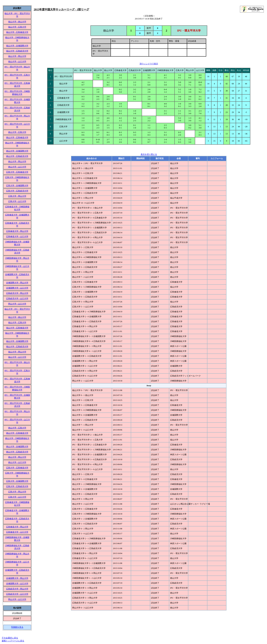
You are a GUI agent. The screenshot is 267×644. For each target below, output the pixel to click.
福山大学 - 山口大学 (17, 62)
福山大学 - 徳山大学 (17, 22)
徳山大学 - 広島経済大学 (17, 156)
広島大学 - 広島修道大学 (17, 172)
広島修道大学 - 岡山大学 (17, 231)
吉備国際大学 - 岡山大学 (17, 283)
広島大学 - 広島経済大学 (17, 191)
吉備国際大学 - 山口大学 (17, 288)
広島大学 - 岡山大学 (17, 196)
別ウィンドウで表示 (149, 64)
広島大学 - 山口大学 (17, 201)
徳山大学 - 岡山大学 (17, 162)
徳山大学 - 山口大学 (17, 167)
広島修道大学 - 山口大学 (17, 236)
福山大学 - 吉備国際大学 (17, 46)
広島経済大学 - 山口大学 (17, 298)
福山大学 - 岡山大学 (17, 56)
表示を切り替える (149, 154)
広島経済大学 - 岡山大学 (17, 293)
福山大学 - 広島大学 (17, 27)
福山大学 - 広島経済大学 (17, 51)
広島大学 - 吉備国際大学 (17, 186)
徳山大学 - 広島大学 (17, 132)
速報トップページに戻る (13, 641)
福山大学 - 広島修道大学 (17, 32)
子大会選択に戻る (10, 638)
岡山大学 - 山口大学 (17, 304)
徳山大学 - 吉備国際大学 (17, 151)
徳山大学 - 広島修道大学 (17, 137)
